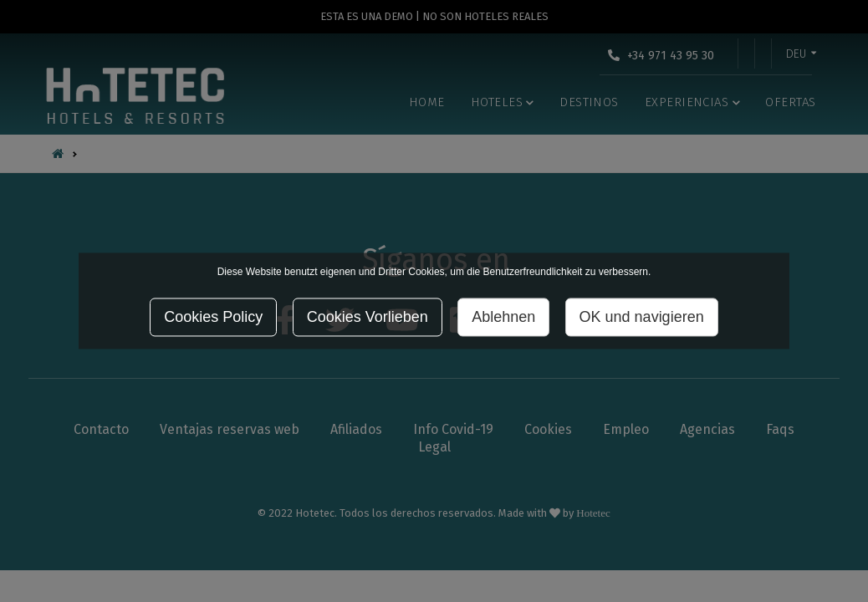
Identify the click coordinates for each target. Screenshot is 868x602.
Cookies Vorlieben (368, 318)
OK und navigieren (642, 318)
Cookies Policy (213, 318)
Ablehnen (503, 318)
